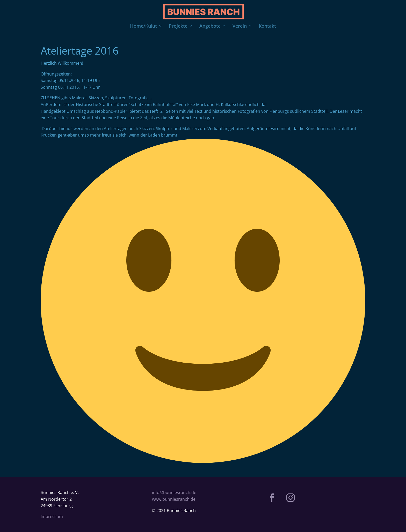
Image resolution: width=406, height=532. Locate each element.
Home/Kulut (143, 27)
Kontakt (267, 27)
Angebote (210, 27)
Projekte (178, 27)
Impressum (52, 516)
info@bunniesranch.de (174, 492)
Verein (240, 27)
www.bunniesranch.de (174, 499)
